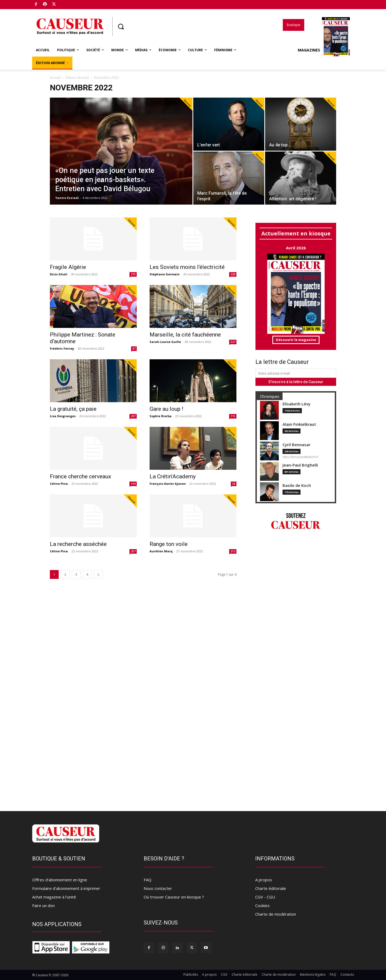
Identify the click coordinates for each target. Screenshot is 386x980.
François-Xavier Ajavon (168, 484)
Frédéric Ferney (62, 348)
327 (233, 342)
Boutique (67, 3)
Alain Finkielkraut (299, 424)
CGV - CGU (265, 897)
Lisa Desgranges (63, 416)
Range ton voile (169, 544)
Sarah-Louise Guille (165, 342)
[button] (121, 27)
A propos (264, 880)
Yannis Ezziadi (67, 198)
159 (133, 484)
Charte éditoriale (271, 888)
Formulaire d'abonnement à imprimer (66, 888)
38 (234, 484)
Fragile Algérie (68, 267)
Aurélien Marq (161, 551)
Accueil (55, 78)
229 (233, 274)
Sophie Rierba (161, 416)
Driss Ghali (59, 274)
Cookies (262, 905)
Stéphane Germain (165, 274)
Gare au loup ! (166, 409)
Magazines (324, 50)
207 (133, 416)
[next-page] (98, 574)
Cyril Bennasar (296, 445)
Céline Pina (59, 484)
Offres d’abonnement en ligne (60, 880)
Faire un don (43, 905)
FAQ (148, 880)
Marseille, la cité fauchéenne (185, 335)
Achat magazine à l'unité (54, 897)
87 (134, 349)
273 (133, 274)
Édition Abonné (77, 78)
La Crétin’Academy (173, 476)
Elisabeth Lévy (296, 404)
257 (133, 551)
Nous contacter (158, 888)
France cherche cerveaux (80, 476)
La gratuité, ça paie (73, 409)
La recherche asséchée (78, 544)
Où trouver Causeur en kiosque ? (174, 897)
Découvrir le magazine (296, 340)
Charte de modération (276, 914)
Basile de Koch (297, 485)
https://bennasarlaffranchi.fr (300, 457)
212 (233, 551)
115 (233, 416)
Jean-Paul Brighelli (300, 465)
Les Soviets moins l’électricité (187, 267)
